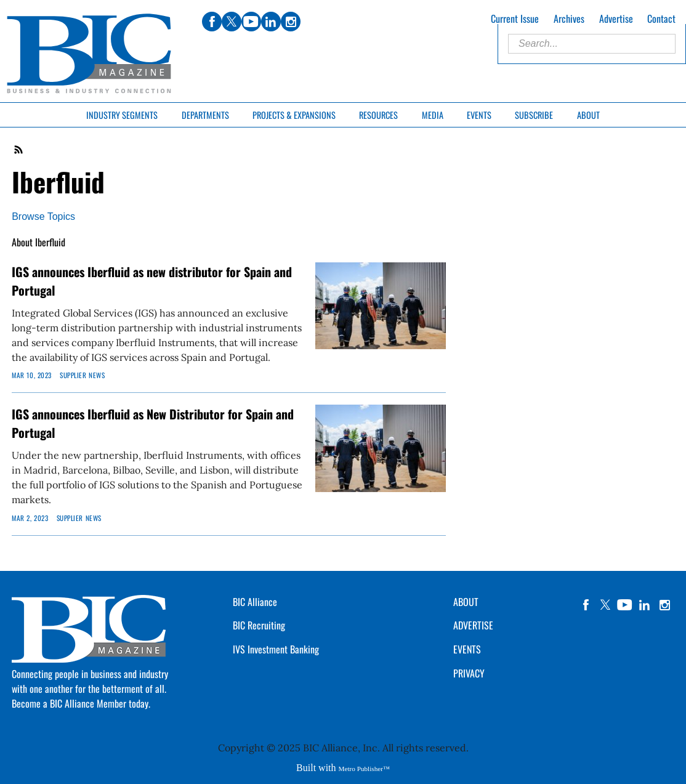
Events (479, 115)
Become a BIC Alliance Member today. (81, 703)
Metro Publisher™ (364, 769)
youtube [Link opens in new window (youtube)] (251, 22)
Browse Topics (43, 216)
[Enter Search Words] (592, 44)
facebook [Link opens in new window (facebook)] (212, 22)
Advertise (616, 18)
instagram (664, 605)
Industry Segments (122, 115)
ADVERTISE (473, 625)
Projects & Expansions (294, 115)
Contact (661, 18)
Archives (569, 18)
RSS (19, 150)
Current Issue (515, 18)
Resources (378, 115)
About (588, 115)
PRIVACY (469, 673)
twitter (605, 605)
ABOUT (466, 602)
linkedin (645, 605)
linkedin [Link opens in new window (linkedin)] (271, 22)
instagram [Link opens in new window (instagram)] (291, 22)
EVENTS (467, 649)
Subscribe (534, 115)
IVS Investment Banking (276, 649)
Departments (205, 115)
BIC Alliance (255, 602)
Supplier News (82, 375)
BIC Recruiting (259, 625)
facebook (586, 605)
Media (433, 115)
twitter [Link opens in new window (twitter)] (232, 22)
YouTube (625, 605)
